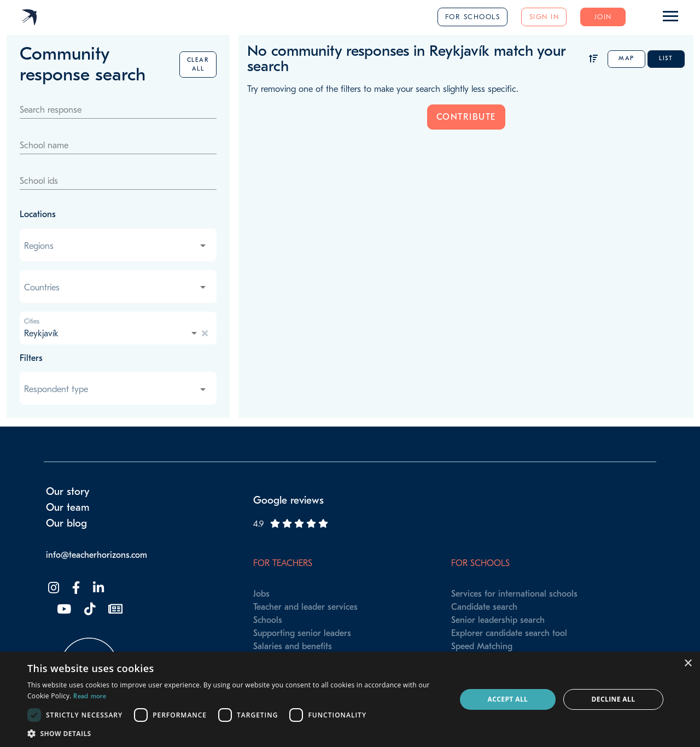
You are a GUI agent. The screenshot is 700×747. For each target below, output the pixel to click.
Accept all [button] (508, 699)
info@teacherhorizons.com (97, 555)
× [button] (688, 664)
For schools (473, 17)
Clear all (198, 64)
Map (626, 58)
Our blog (66, 523)
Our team (68, 507)
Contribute (466, 117)
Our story (68, 492)
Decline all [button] (614, 699)
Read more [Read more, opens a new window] (90, 696)
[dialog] (350, 699)
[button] (235, 733)
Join (603, 17)
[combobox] (116, 246)
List (666, 58)
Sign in (544, 17)
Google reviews (288, 500)
